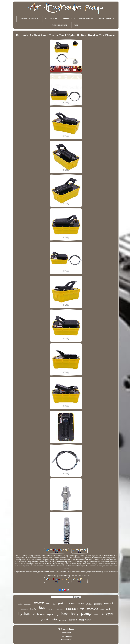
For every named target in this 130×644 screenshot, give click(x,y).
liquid (102, 609)
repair (50, 614)
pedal (62, 603)
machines (51, 609)
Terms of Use (66, 640)
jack (45, 619)
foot (42, 608)
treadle (33, 609)
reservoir (109, 603)
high (57, 615)
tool (48, 604)
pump (86, 613)
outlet (109, 609)
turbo (20, 604)
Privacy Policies (66, 636)
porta (96, 615)
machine (28, 604)
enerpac (107, 614)
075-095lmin (60, 610)
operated (73, 620)
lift (82, 608)
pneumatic (72, 609)
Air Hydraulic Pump (66, 629)
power (39, 603)
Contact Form (66, 633)
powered (63, 620)
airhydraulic (24, 609)
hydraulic (26, 613)
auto (54, 619)
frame (41, 614)
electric (89, 604)
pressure (98, 604)
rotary (81, 604)
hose (65, 614)
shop (54, 604)
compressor (85, 620)
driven (72, 603)
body (75, 614)
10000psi (92, 608)
